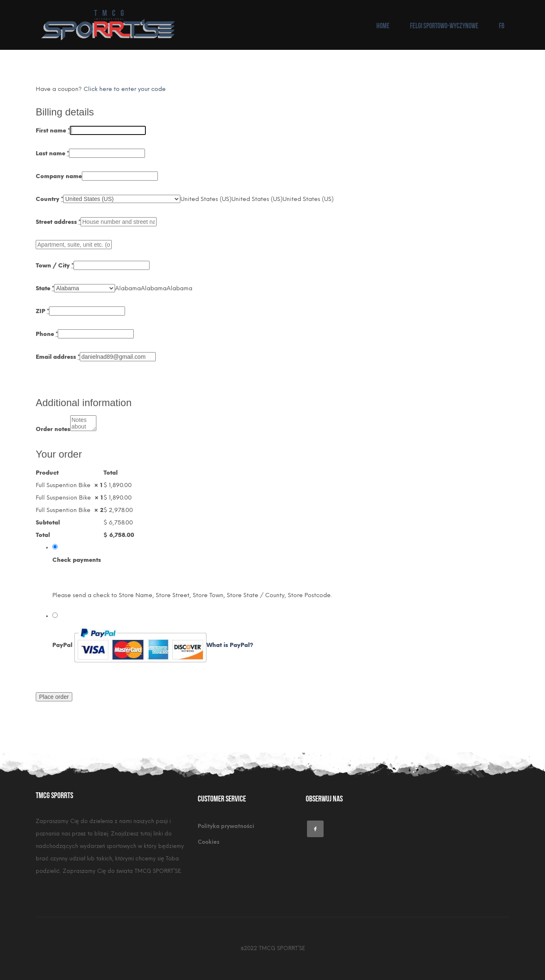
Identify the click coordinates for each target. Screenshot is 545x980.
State (45, 288)
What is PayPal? (230, 645)
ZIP (42, 311)
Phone (47, 334)
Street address (58, 222)
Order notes (53, 429)
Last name (52, 153)
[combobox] (206, 199)
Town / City (55, 266)
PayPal (153, 645)
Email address (58, 357)
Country (49, 199)
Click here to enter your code (125, 89)
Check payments (77, 560)
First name (53, 131)
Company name (59, 176)
